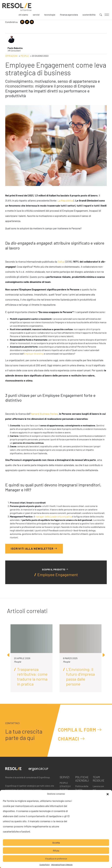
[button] (108, 794)
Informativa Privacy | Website (62, 865)
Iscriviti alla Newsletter (34, 548)
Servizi (36, 15)
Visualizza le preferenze (56, 859)
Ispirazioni (11, 56)
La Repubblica (65, 200)
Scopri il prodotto (55, 569)
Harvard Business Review (44, 414)
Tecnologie (50, 15)
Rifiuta (56, 851)
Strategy (65, 786)
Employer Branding (34, 354)
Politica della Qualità (82, 788)
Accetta (56, 843)
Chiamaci (71, 739)
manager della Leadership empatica (54, 516)
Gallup (61, 262)
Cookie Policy (45, 865)
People (25, 56)
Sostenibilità (89, 15)
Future (64, 790)
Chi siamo (23, 15)
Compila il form (80, 730)
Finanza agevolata (69, 15)
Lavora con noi (98, 788)
